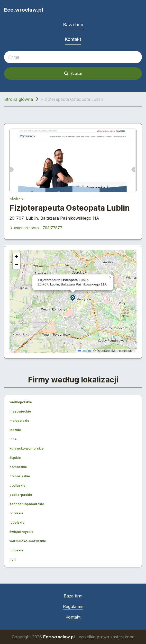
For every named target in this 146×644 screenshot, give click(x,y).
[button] (73, 298)
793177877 (52, 228)
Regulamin (73, 606)
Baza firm (73, 25)
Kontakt (73, 39)
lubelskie (16, 198)
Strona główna (19, 99)
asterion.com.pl (25, 228)
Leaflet (84, 351)
